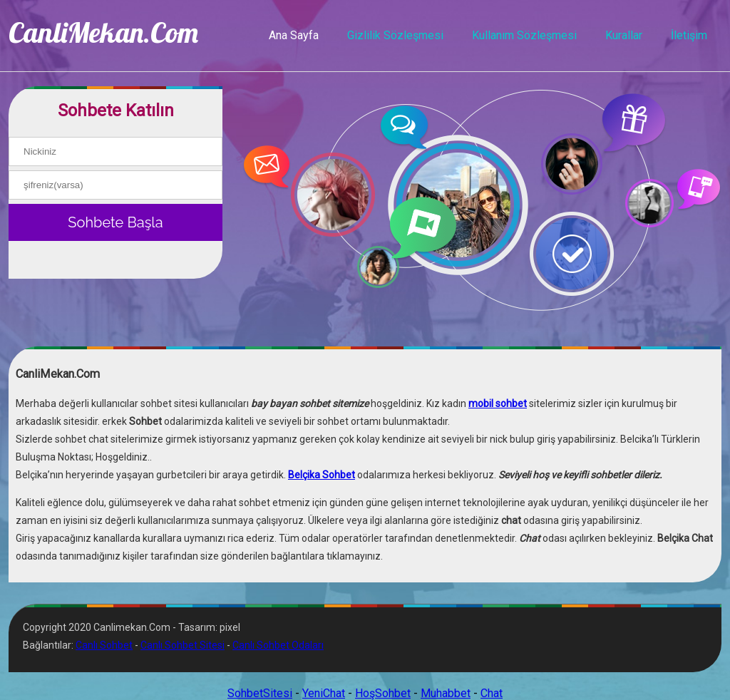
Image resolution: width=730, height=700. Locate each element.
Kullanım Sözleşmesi (524, 35)
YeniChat (324, 693)
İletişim (689, 35)
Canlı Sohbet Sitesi (182, 645)
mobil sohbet (498, 403)
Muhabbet (446, 693)
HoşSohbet (383, 693)
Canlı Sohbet (104, 645)
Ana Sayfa (294, 35)
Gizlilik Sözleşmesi (395, 35)
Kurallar (624, 35)
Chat (492, 693)
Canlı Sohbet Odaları (278, 645)
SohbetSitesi (260, 693)
